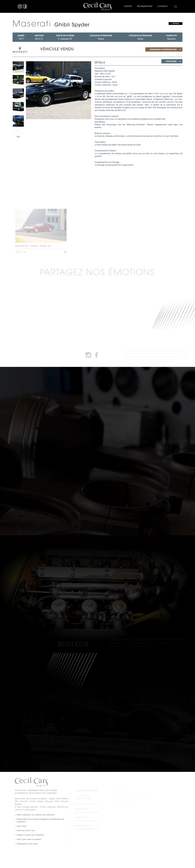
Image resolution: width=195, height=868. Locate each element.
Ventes (128, 6)
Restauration (145, 6)
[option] (18, 67)
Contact (163, 6)
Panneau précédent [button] (18, 131)
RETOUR (176, 23)
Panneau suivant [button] (18, 137)
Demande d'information (163, 49)
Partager (171, 61)
